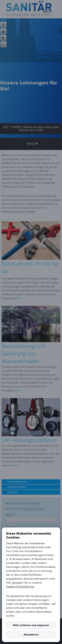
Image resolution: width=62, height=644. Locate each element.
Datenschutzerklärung (20, 587)
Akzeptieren (31, 635)
